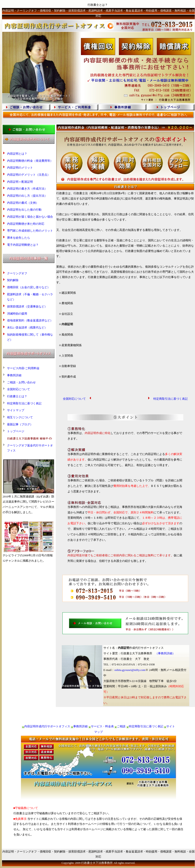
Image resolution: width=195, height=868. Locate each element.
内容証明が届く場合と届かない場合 (30, 217)
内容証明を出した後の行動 (24, 210)
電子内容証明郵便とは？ (23, 245)
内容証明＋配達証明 (20, 182)
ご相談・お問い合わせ (21, 382)
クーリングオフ (17, 273)
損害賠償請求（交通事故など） (27, 307)
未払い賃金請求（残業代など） (27, 328)
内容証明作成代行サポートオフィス (47, 726)
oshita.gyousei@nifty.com (130, 670)
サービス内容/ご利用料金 (23, 368)
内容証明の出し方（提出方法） (27, 196)
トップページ (16, 431)
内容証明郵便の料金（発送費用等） (30, 161)
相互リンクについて (20, 417)
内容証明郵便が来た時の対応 (26, 224)
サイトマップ (16, 410)
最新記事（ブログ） (20, 424)
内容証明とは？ (17, 154)
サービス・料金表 (102, 726)
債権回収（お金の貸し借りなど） (29, 287)
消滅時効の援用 (17, 314)
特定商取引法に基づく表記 (24, 403)
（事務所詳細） (165, 653)
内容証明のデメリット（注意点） (29, 175)
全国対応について (19, 389)
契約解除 (13, 280)
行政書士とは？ (17, 396)
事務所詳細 (14, 375)
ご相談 (121, 726)
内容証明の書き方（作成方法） (27, 189)
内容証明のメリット (20, 168)
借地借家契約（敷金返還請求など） (30, 321)
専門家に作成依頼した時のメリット (30, 231)
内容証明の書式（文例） (23, 203)
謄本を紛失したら (19, 238)
